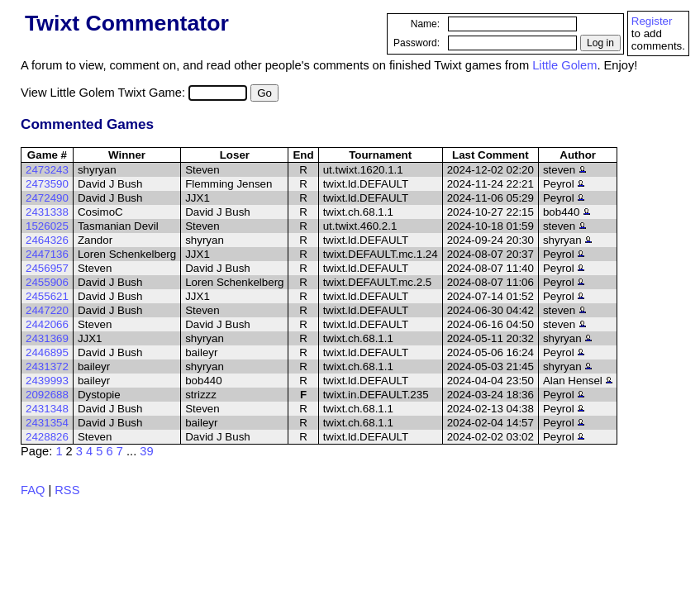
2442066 (47, 324)
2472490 (47, 198)
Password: (417, 43)
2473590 (47, 184)
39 (146, 451)
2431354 (47, 423)
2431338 (47, 212)
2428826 (47, 437)
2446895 (47, 352)
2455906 (47, 282)
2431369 (47, 338)
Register (652, 21)
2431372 (47, 367)
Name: (425, 24)
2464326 (47, 240)
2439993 (47, 381)
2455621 (47, 296)
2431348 (47, 409)
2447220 (47, 310)
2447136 (47, 254)
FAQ (33, 490)
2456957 (47, 268)
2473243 (47, 170)
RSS (67, 490)
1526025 (47, 226)
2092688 (47, 395)
